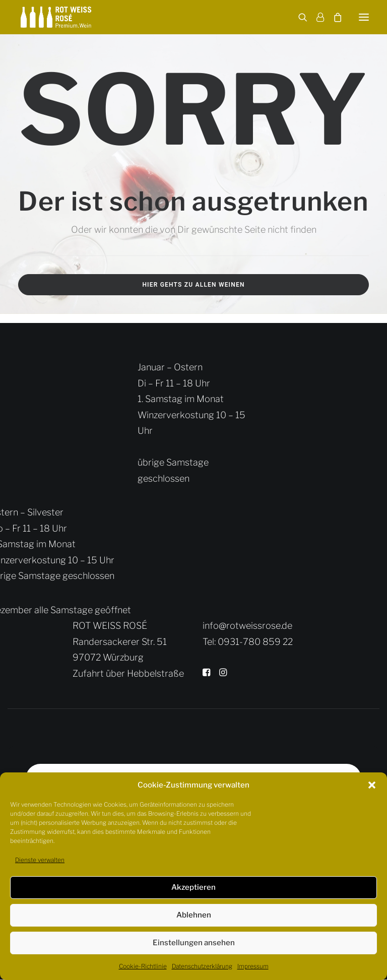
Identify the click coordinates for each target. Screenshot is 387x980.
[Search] (298, 17)
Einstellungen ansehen (194, 943)
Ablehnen (194, 915)
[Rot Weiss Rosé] (56, 17)
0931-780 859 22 (255, 642)
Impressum (253, 966)
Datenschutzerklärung (202, 966)
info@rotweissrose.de (247, 626)
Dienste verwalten (40, 860)
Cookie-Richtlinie (143, 966)
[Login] (316, 17)
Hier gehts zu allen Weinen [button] (193, 285)
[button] (372, 785)
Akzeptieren (193, 887)
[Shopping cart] (333, 17)
